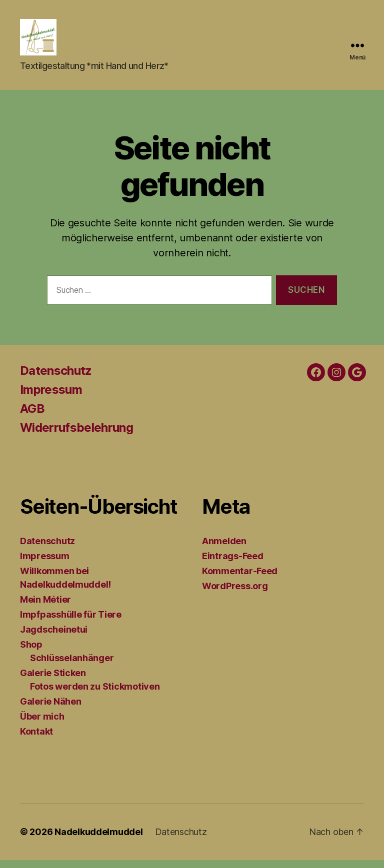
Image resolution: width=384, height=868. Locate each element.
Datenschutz (56, 379)
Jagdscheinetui (54, 637)
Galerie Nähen (51, 709)
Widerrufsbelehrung (76, 435)
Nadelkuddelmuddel (98, 840)
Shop (31, 652)
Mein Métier (45, 607)
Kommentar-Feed (240, 579)
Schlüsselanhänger (72, 666)
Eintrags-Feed (233, 564)
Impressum (51, 398)
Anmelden (224, 549)
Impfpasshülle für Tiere (71, 622)
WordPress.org (235, 594)
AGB (32, 417)
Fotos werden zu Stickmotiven (95, 694)
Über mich (42, 724)
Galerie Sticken (53, 681)
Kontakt (36, 739)
